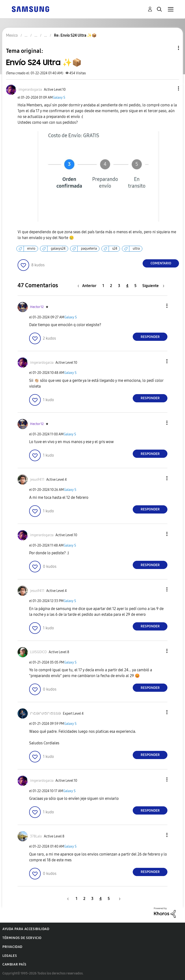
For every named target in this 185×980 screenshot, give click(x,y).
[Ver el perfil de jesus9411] (37, 480)
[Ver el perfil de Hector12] (37, 307)
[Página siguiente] (153, 286)
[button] (171, 88)
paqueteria (89, 249)
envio (31, 249)
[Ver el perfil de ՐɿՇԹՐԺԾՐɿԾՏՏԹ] (46, 714)
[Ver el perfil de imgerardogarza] (30, 90)
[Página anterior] (88, 286)
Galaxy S (59, 98)
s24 (115, 249)
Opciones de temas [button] (170, 48)
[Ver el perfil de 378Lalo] (36, 836)
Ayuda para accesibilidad (26, 929)
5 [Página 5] (135, 286)
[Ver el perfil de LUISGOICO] (38, 652)
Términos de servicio (22, 938)
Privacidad (12, 947)
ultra (136, 249)
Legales (10, 956)
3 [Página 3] (119, 286)
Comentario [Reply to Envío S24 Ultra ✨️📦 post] (161, 263)
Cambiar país (14, 964)
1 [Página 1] (103, 286)
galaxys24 (58, 249)
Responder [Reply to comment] (150, 337)
